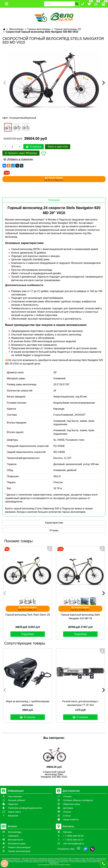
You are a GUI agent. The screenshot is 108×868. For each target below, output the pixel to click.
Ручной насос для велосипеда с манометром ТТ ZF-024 (80, 703)
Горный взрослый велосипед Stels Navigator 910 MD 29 (80, 617)
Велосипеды (16, 29)
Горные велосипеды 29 (68, 29)
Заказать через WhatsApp (21, 153)
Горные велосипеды (39, 29)
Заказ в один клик (58, 147)
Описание (54, 200)
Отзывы (54, 530)
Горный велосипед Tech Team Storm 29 (28, 615)
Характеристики (54, 523)
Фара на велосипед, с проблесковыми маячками (28, 703)
